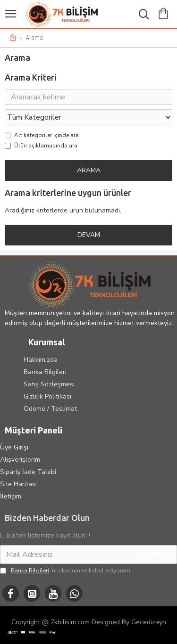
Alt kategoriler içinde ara (42, 135)
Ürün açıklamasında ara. (42, 146)
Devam (89, 235)
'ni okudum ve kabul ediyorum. (66, 571)
